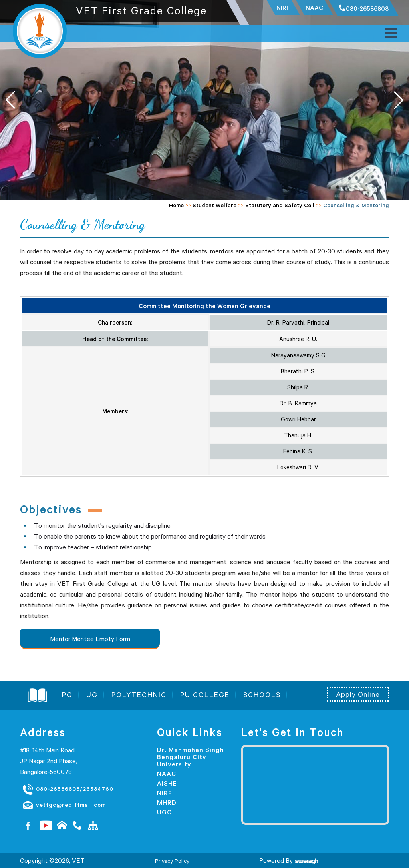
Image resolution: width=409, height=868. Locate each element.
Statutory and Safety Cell (280, 205)
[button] (399, 100)
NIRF (165, 793)
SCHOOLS (262, 695)
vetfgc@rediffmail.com (64, 805)
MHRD (167, 802)
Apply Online (358, 694)
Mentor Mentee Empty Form (90, 639)
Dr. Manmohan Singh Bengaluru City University (191, 757)
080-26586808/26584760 (68, 789)
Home (176, 205)
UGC (164, 812)
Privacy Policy (172, 861)
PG (67, 695)
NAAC (167, 774)
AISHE (167, 783)
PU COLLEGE (205, 695)
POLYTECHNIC (139, 695)
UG (92, 695)
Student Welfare (214, 205)
